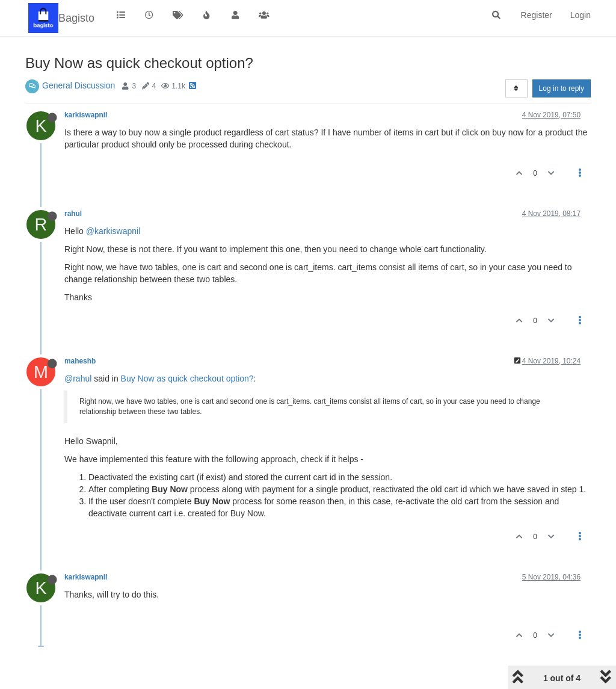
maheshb (80, 361)
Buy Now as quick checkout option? (187, 378)
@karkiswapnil (113, 231)
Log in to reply (562, 88)
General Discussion (79, 85)
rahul (73, 214)
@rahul (78, 378)
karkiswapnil (86, 115)
